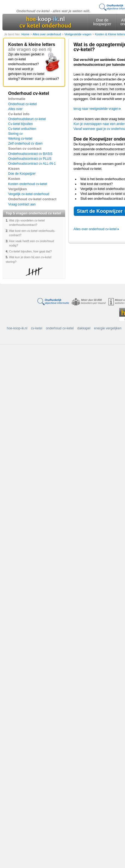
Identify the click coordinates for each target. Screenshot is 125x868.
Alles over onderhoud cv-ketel (95, 229)
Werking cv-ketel (20, 139)
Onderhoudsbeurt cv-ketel (27, 119)
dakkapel (84, 328)
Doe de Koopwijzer (22, 174)
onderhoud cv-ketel (60, 328)
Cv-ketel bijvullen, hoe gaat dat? (30, 251)
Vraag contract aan (22, 204)
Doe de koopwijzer (102, 22)
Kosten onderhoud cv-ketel (28, 184)
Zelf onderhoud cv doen (25, 143)
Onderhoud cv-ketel (22, 104)
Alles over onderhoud (47, 34)
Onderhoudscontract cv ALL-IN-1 (32, 164)
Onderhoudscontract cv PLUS (30, 159)
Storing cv (15, 134)
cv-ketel (37, 328)
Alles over (15, 109)
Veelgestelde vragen (78, 34)
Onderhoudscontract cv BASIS (30, 154)
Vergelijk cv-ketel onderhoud (29, 194)
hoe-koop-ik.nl (17, 328)
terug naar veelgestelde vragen (96, 109)
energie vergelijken (108, 328)
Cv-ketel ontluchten (22, 129)
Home (26, 34)
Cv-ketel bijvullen (21, 124)
